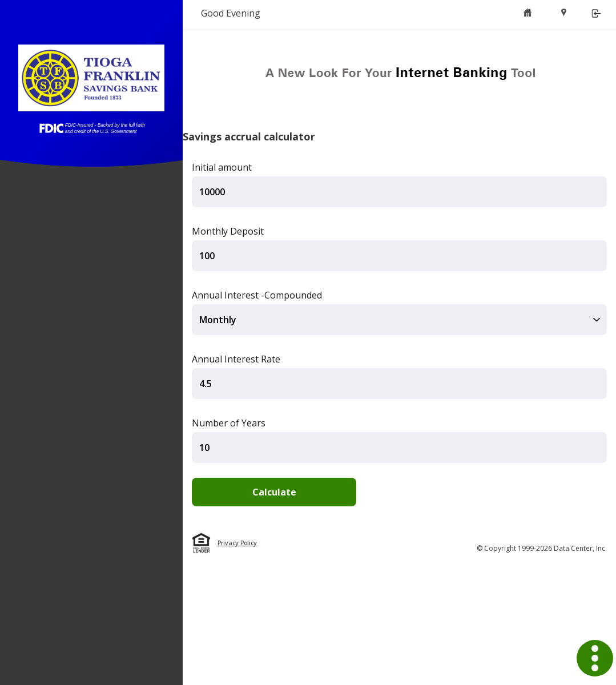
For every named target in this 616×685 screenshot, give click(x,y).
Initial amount (222, 167)
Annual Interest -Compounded (257, 295)
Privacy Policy (237, 543)
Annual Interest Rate (236, 359)
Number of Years (229, 423)
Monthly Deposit (228, 231)
